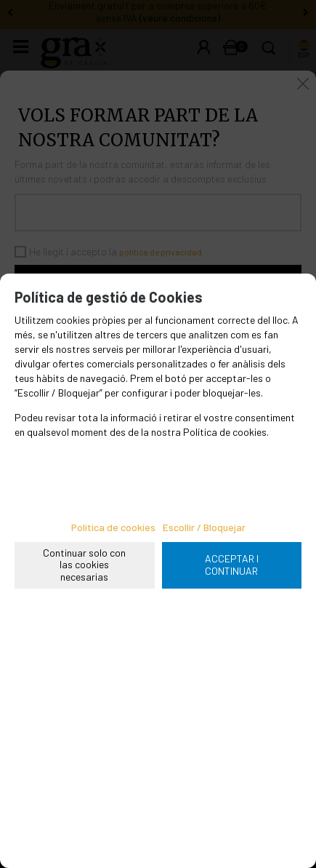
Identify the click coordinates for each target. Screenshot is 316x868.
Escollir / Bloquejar (204, 527)
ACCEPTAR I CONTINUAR (232, 565)
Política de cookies (113, 527)
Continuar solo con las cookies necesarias (84, 565)
